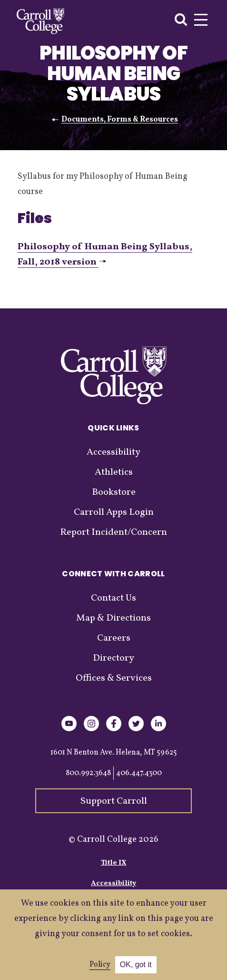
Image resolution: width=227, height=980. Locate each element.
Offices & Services (114, 678)
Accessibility (113, 452)
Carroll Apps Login (114, 512)
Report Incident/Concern (113, 532)
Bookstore (114, 492)
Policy (100, 965)
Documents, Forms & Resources (120, 120)
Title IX (114, 863)
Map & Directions (113, 618)
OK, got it (136, 965)
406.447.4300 (139, 773)
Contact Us (113, 598)
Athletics (114, 472)
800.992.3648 (88, 773)
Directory (113, 658)
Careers (114, 638)
